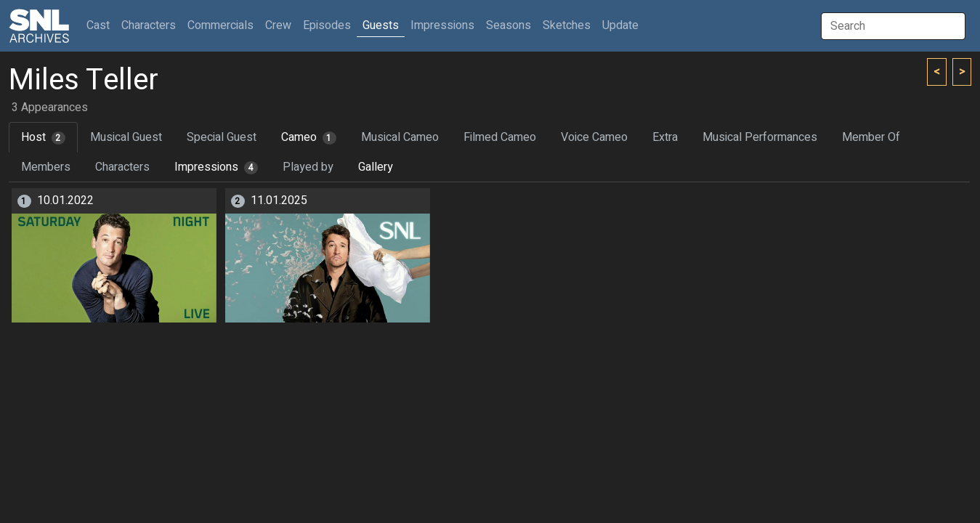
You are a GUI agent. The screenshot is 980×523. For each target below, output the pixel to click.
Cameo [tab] (309, 137)
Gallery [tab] (376, 167)
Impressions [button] (442, 25)
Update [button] (620, 25)
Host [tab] (43, 137)
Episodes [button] (327, 25)
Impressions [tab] (216, 167)
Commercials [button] (220, 25)
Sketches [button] (567, 25)
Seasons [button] (509, 25)
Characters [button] (149, 25)
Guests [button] (381, 25)
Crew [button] (278, 25)
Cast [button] (101, 25)
